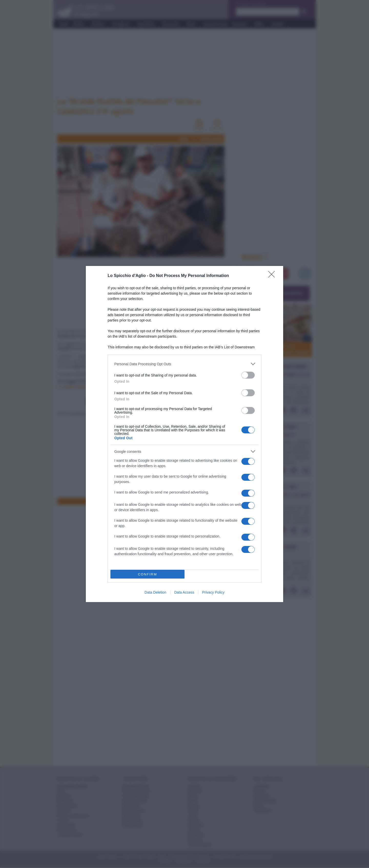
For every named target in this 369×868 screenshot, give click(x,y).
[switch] (248, 375)
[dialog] (184, 434)
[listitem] (184, 364)
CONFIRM (147, 574)
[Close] (273, 276)
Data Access (184, 592)
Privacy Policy (213, 592)
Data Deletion (155, 592)
